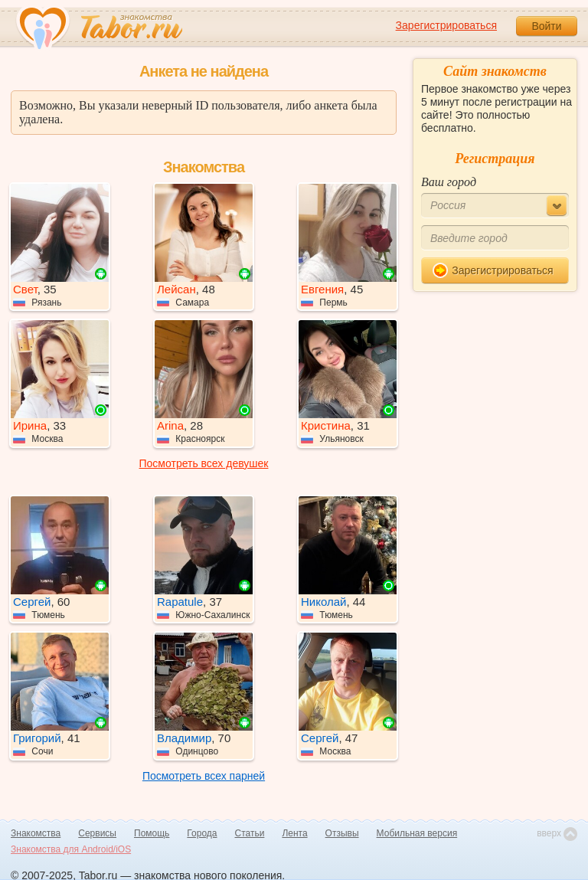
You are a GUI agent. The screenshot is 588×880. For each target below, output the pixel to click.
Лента (294, 833)
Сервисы (97, 833)
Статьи (250, 833)
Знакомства (36, 833)
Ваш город (449, 182)
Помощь (152, 833)
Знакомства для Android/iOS (71, 849)
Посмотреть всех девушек (204, 463)
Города (202, 833)
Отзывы (342, 833)
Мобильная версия (417, 833)
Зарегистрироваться (446, 25)
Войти (546, 26)
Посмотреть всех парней (204, 776)
